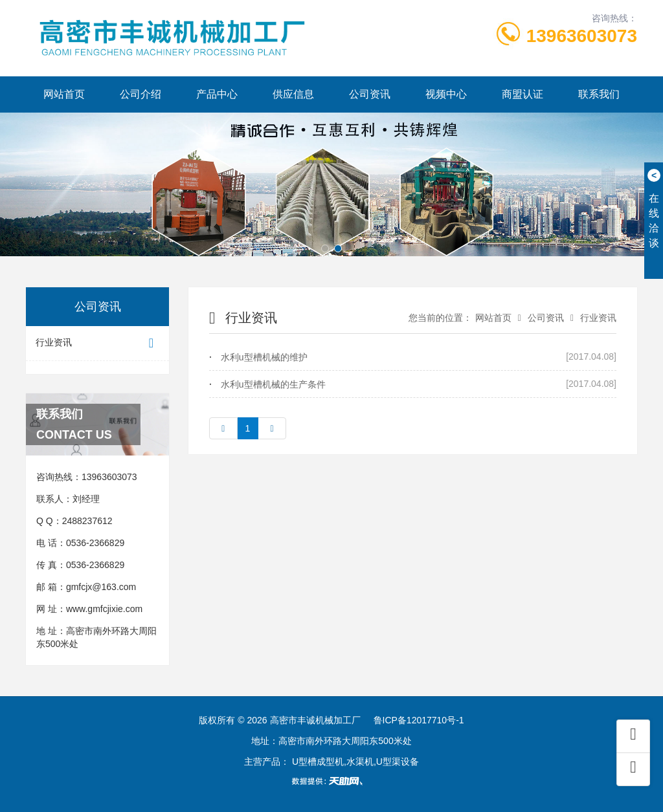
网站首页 (64, 94)
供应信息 (293, 94)
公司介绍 (140, 94)
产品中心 (217, 94)
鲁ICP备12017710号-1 (419, 720)
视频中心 (446, 94)
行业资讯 (97, 343)
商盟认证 (523, 94)
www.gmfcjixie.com (104, 609)
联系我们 (599, 94)
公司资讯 (370, 94)
